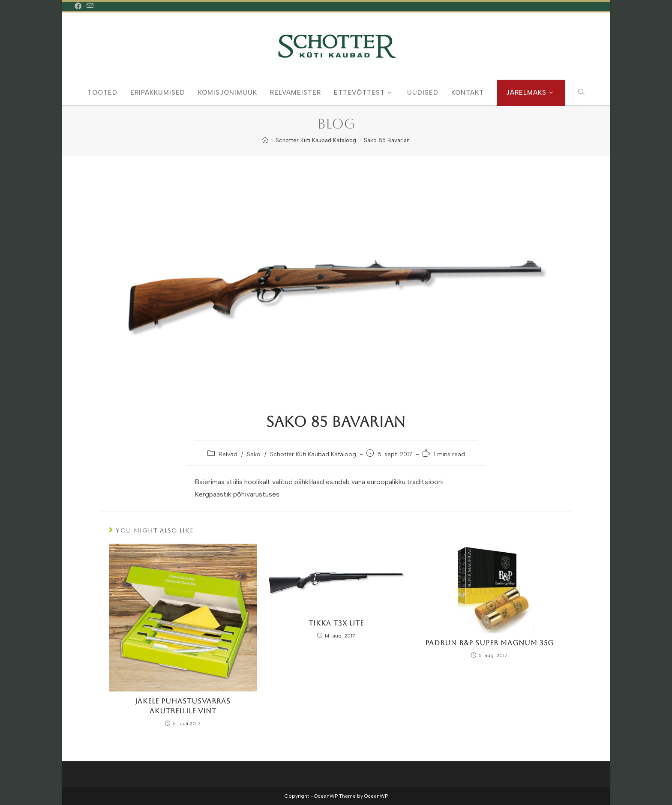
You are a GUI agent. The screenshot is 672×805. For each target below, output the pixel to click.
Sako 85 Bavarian (387, 140)
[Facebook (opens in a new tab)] (79, 6)
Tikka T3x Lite (336, 623)
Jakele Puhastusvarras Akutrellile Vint (183, 706)
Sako (254, 454)
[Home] (265, 140)
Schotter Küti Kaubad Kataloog (313, 454)
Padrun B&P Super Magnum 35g (489, 643)
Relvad (228, 454)
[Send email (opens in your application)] (90, 6)
